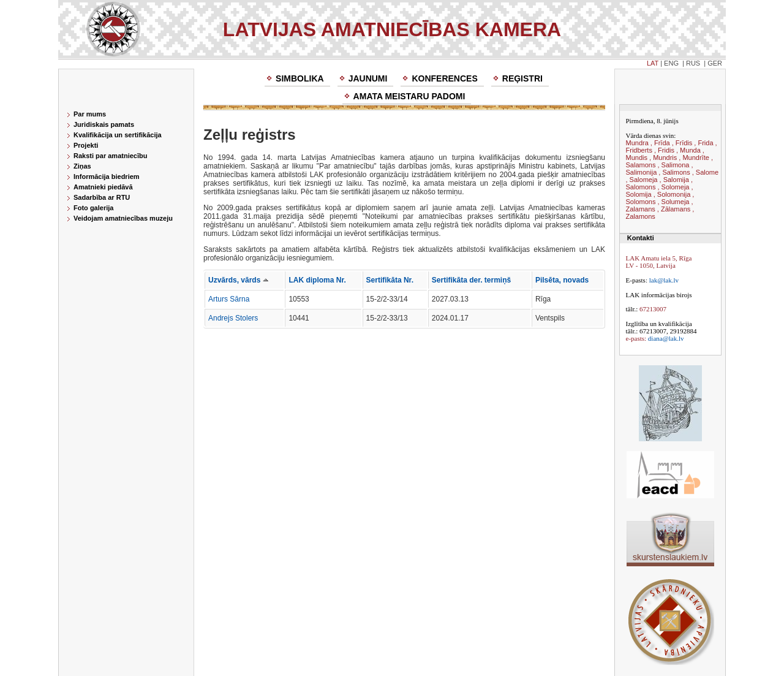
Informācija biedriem (107, 177)
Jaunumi (368, 78)
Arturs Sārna (229, 299)
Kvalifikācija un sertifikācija (118, 135)
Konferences (444, 78)
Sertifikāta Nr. (390, 280)
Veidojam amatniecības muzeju (123, 218)
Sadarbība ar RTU (102, 197)
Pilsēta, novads (562, 280)
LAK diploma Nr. (317, 280)
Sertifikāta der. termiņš (471, 280)
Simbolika (300, 78)
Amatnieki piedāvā (103, 187)
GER (715, 63)
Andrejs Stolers (233, 318)
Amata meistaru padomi (409, 96)
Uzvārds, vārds (238, 280)
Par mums (90, 114)
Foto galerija (93, 208)
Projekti (86, 145)
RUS (693, 63)
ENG (671, 63)
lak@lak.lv (664, 280)
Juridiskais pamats (104, 124)
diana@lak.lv (666, 338)
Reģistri (522, 78)
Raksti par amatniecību (110, 156)
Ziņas (82, 166)
